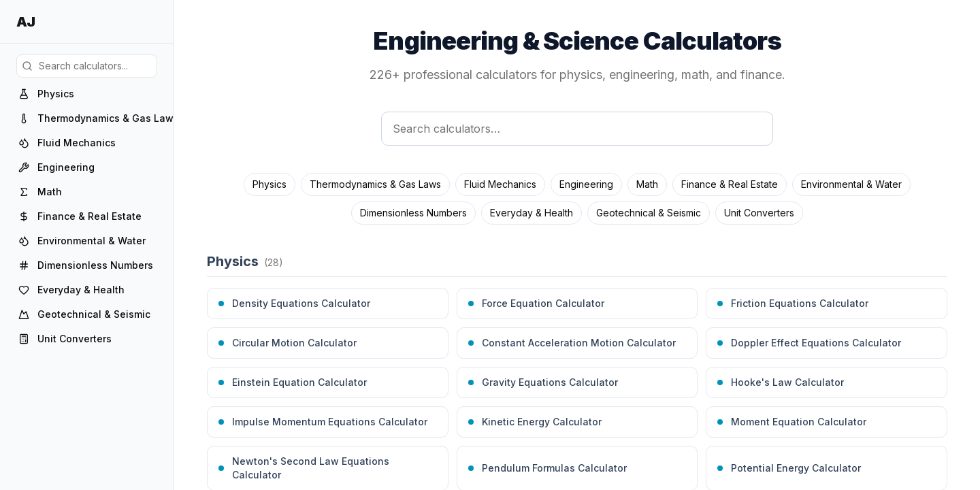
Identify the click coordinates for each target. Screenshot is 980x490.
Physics (269, 184)
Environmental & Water (851, 184)
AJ (26, 22)
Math (647, 184)
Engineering (586, 184)
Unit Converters (759, 213)
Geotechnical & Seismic (649, 213)
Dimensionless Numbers (413, 213)
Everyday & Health (532, 213)
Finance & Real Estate (730, 184)
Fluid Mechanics (500, 184)
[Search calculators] (577, 129)
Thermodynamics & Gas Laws (375, 184)
